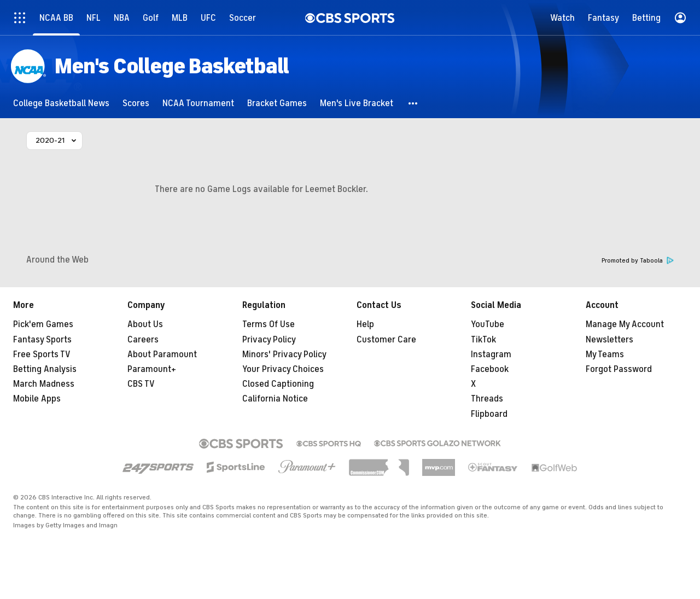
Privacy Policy (269, 340)
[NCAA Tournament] (198, 103)
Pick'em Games (43, 324)
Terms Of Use (269, 324)
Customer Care (386, 340)
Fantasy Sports (42, 340)
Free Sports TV (42, 354)
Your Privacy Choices (283, 369)
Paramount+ (152, 369)
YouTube (488, 324)
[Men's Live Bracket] (357, 103)
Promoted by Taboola (638, 261)
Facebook (490, 369)
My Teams (605, 354)
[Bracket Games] (277, 103)
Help (365, 324)
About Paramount (162, 354)
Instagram (491, 354)
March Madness (44, 384)
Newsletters (609, 340)
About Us (145, 324)
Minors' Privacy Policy (284, 354)
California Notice (275, 399)
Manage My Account (625, 324)
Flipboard (489, 414)
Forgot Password (619, 369)
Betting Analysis (45, 369)
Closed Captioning (278, 384)
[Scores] (136, 103)
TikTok (483, 340)
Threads (487, 399)
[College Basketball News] (61, 103)
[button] (413, 103)
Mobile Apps (37, 399)
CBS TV (141, 384)
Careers (143, 340)
